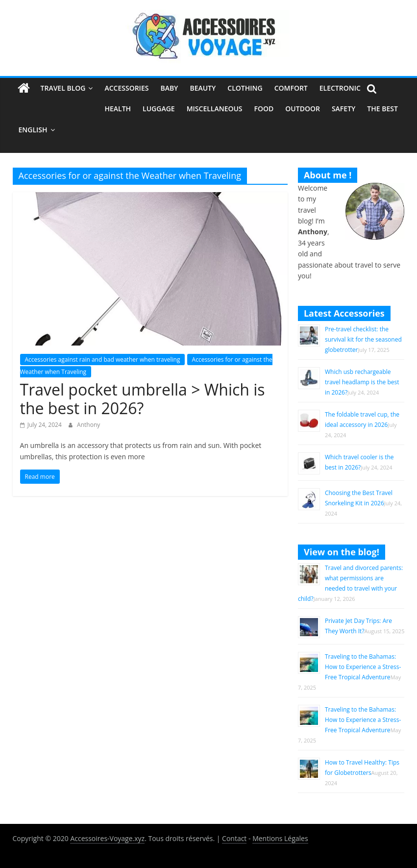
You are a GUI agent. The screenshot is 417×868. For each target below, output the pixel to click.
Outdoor (303, 109)
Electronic (340, 88)
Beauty (203, 88)
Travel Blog (63, 88)
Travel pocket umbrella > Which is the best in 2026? (143, 399)
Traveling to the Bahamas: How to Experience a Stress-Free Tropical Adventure (363, 667)
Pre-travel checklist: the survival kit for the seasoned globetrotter (363, 339)
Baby (169, 88)
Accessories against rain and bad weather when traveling (103, 360)
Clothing (245, 88)
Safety (343, 109)
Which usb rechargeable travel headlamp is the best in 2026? (362, 382)
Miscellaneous (215, 109)
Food (264, 109)
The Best (382, 109)
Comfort (291, 88)
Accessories (126, 88)
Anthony (88, 425)
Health (118, 109)
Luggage (159, 109)
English (33, 130)
